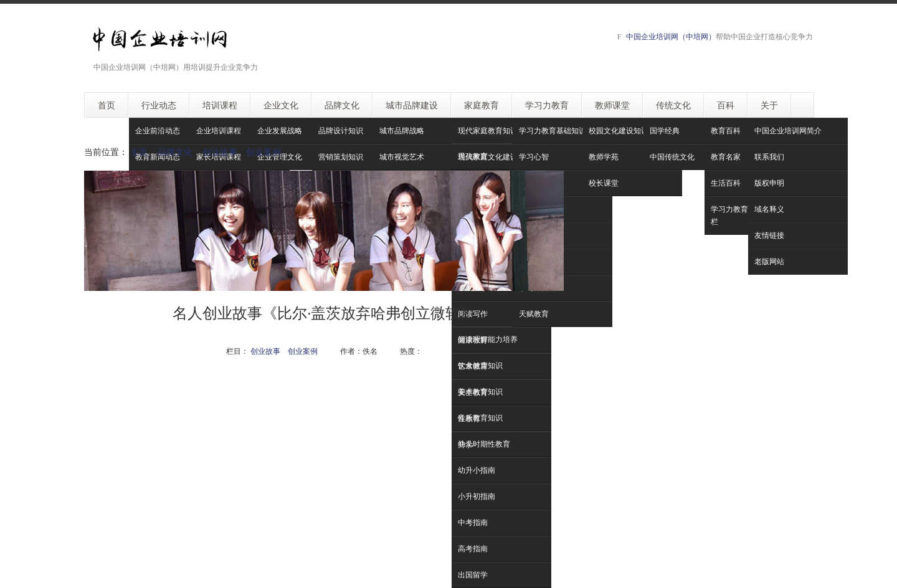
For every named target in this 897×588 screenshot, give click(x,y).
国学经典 (665, 130)
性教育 (469, 418)
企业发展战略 (280, 130)
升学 (465, 444)
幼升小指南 (477, 470)
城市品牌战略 (402, 130)
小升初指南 (477, 496)
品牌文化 (175, 152)
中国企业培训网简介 (788, 130)
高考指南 (473, 548)
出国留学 (473, 575)
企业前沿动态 (158, 130)
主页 (139, 152)
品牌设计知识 (341, 130)
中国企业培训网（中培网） (671, 36)
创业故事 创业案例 (242, 152)
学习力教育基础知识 (553, 130)
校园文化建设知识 (619, 130)
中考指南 (473, 522)
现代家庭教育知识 (488, 130)
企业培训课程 (219, 130)
